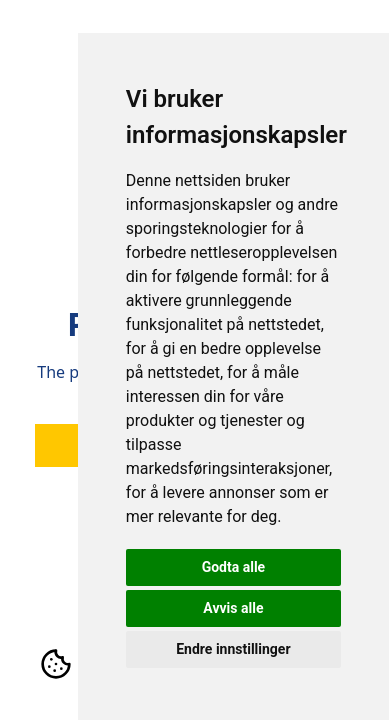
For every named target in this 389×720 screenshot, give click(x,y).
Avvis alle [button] (233, 608)
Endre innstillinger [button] (233, 649)
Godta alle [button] (234, 567)
